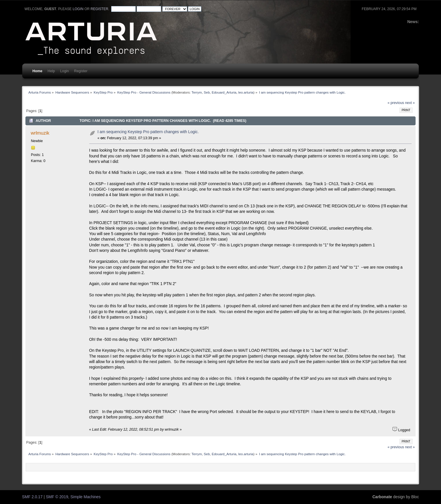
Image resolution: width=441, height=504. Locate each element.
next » (410, 103)
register (99, 9)
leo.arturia (246, 92)
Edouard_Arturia (224, 92)
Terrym (197, 92)
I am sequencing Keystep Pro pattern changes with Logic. (148, 132)
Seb (207, 92)
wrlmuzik (40, 133)
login (78, 9)
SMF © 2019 (57, 497)
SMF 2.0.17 (32, 497)
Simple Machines (86, 497)
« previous (396, 103)
